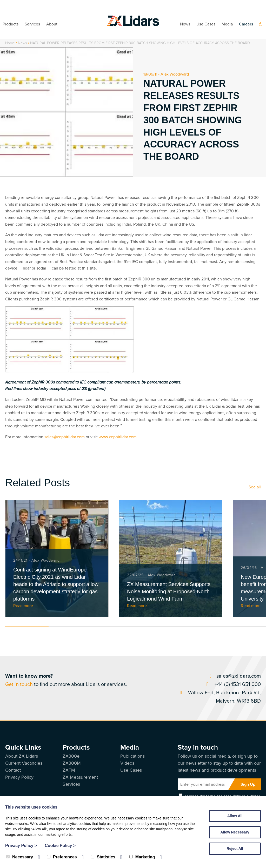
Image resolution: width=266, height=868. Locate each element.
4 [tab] (157, 627)
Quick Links (23, 747)
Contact (13, 770)
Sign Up (248, 784)
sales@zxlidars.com (234, 676)
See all (255, 487)
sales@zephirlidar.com (65, 437)
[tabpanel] (57, 559)
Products (11, 24)
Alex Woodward (175, 74)
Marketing (142, 857)
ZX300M (72, 763)
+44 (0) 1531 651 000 (232, 684)
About (52, 24)
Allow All (235, 816)
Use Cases (206, 24)
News (185, 24)
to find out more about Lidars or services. (66, 680)
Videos (127, 763)
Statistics (103, 857)
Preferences (62, 857)
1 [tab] (27, 627)
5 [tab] (201, 627)
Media (227, 24)
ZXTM (69, 770)
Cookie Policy (60, 846)
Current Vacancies (24, 763)
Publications (132, 756)
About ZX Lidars (22, 756)
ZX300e (71, 756)
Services (32, 24)
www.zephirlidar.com (118, 437)
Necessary (20, 857)
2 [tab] (70, 627)
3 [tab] (114, 627)
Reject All (235, 849)
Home (10, 43)
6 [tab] (244, 627)
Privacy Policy (19, 777)
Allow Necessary (235, 832)
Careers (246, 24)
